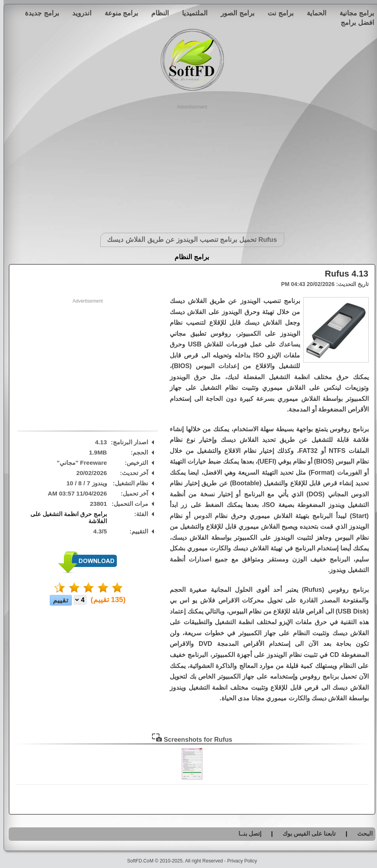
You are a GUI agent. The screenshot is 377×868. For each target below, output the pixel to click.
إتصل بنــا (246, 833)
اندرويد (78, 13)
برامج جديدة (38, 13)
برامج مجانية (353, 13)
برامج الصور (234, 13)
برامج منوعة (118, 13)
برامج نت (277, 13)
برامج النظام (188, 257)
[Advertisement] (188, 166)
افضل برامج (354, 22)
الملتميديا (191, 13)
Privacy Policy (238, 861)
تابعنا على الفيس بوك (306, 833)
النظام (157, 13)
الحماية (313, 13)
